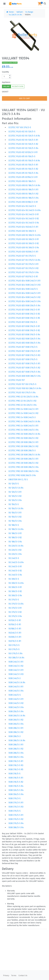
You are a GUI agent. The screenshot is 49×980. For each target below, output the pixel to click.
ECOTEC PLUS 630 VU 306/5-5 (22, 231)
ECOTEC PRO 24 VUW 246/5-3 (22, 417)
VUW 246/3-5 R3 (16, 674)
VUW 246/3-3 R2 (16, 666)
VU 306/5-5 (14, 579)
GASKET (5, 92)
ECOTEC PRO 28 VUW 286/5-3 (22, 451)
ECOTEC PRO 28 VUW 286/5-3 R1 (23, 459)
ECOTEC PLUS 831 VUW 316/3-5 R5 (24, 318)
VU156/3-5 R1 (15, 624)
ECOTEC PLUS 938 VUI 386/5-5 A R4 (25, 388)
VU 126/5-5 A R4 (16, 488)
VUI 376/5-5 (14, 649)
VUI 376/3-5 (14, 645)
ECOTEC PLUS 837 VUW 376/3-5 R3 (24, 355)
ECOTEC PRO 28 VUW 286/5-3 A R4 (24, 455)
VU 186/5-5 (14, 525)
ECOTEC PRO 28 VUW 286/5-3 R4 (24, 467)
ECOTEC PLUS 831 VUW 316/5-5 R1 (24, 326)
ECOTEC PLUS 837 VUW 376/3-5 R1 (24, 351)
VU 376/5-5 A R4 (16, 604)
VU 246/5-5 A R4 (16, 562)
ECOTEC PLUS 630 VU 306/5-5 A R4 (25, 235)
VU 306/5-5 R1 (15, 587)
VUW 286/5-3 (15, 736)
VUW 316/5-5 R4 (16, 786)
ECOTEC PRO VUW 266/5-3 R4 (22, 475)
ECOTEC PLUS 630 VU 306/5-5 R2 (24, 243)
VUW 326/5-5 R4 (16, 790)
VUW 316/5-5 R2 (16, 782)
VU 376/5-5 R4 (15, 616)
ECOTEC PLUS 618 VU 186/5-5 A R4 (24, 185)
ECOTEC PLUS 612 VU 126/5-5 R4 (23, 148)
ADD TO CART (24, 98)
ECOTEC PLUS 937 (17, 380)
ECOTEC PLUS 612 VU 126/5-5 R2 (23, 144)
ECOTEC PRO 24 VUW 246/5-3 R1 (23, 426)
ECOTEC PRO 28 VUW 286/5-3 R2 (23, 463)
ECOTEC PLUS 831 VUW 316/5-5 (23, 322)
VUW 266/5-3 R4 (16, 724)
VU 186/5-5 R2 (15, 538)
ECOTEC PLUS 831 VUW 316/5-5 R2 (24, 330)
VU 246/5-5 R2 (15, 571)
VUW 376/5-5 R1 (16, 815)
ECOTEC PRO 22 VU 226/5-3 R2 (22, 401)
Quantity (5, 72)
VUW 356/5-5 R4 (16, 794)
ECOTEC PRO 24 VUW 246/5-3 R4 (24, 430)
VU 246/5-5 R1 (15, 566)
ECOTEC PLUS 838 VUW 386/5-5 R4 (25, 376)
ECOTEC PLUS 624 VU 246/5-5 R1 (24, 214)
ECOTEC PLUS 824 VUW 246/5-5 (23, 289)
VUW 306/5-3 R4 (16, 757)
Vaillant (20, 12)
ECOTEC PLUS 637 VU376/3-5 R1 (23, 277)
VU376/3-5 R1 (15, 641)
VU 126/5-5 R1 (15, 492)
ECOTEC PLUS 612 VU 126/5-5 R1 (23, 140)
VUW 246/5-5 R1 (16, 699)
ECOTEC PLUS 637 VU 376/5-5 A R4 (24, 260)
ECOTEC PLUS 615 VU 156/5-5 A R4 (24, 161)
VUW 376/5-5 (15, 811)
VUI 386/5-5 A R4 (16, 658)
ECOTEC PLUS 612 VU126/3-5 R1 (23, 152)
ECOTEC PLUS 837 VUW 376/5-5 (23, 359)
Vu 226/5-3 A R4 (15, 15)
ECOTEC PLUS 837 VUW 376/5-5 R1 (24, 364)
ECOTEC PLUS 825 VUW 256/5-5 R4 (24, 306)
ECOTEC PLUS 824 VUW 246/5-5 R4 (25, 301)
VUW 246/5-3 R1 (16, 687)
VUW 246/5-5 (15, 695)
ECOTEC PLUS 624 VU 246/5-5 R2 (24, 219)
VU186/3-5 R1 (15, 629)
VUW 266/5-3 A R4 (17, 716)
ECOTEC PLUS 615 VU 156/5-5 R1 (23, 165)
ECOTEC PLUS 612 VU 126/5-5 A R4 (24, 136)
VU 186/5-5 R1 (15, 533)
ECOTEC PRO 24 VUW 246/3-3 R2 (23, 413)
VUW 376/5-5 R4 (16, 823)
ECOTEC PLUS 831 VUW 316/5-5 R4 (24, 335)
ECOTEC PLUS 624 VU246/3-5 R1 (23, 227)
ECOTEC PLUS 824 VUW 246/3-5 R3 (24, 285)
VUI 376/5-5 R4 (15, 653)
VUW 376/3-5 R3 (16, 807)
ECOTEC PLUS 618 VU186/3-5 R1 (23, 202)
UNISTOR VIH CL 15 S (18, 480)
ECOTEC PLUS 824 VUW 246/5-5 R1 (24, 293)
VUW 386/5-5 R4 (16, 827)
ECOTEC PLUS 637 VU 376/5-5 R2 (24, 268)
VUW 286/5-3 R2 (16, 749)
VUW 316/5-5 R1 (16, 778)
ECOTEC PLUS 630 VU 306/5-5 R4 (24, 248)
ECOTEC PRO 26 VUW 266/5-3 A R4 (24, 434)
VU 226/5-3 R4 (15, 554)
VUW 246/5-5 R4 (16, 707)
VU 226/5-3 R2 (15, 550)
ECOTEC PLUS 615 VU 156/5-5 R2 (23, 169)
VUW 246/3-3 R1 (16, 662)
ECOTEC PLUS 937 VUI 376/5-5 (22, 384)
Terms (14, 976)
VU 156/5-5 (14, 504)
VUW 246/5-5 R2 (16, 703)
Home (10, 12)
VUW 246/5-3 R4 (16, 691)
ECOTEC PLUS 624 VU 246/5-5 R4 (24, 223)
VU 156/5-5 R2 (15, 517)
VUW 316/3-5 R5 (16, 769)
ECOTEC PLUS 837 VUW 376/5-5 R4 (24, 372)
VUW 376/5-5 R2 (16, 819)
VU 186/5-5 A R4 (16, 529)
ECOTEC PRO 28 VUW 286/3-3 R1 (23, 442)
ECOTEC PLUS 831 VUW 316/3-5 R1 (24, 310)
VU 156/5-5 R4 (15, 521)
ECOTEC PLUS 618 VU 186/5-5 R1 (23, 190)
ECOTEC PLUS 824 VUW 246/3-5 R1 (24, 281)
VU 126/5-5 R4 (15, 500)
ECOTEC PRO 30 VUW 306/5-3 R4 (24, 471)
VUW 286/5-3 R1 (16, 745)
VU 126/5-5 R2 (15, 496)
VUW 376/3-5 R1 (16, 803)
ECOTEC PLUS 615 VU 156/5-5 (22, 156)
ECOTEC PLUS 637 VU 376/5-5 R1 (23, 264)
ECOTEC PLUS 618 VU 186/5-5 (22, 181)
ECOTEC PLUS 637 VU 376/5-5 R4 (24, 272)
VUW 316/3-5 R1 (16, 761)
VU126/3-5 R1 (15, 620)
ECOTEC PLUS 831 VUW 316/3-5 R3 (24, 314)
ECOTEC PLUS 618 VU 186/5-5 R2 (23, 194)
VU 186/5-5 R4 (15, 542)
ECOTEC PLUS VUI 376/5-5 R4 (22, 393)
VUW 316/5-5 (14, 774)
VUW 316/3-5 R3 (16, 765)
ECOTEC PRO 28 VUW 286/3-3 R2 (23, 446)
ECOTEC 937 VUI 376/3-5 (20, 127)
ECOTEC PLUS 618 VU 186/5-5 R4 (24, 198)
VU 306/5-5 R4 (15, 595)
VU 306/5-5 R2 (15, 591)
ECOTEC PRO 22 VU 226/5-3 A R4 (23, 397)
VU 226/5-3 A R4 (18, 86)
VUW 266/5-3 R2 (16, 720)
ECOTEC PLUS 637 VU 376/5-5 (22, 256)
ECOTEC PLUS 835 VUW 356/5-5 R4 (24, 343)
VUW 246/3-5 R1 (16, 670)
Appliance (6, 82)
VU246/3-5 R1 (15, 633)
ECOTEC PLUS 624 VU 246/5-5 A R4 (25, 210)
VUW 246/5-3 (15, 678)
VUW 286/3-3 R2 (16, 732)
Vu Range (29, 12)
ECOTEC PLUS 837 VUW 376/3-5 (23, 347)
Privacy (6, 976)
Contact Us (23, 976)
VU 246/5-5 (14, 558)
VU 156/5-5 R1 (15, 513)
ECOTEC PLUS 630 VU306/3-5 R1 (23, 252)
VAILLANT (6, 86)
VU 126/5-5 (14, 484)
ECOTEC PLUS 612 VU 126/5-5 (22, 132)
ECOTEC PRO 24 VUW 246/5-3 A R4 (24, 422)
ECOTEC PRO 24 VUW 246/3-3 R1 (23, 409)
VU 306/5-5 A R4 (16, 583)
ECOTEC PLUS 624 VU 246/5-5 (22, 206)
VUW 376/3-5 (15, 798)
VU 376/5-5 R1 (15, 608)
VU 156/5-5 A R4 (16, 509)
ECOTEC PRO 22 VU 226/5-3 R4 (23, 405)
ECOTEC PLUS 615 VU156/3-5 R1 (23, 177)
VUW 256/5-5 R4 (16, 711)
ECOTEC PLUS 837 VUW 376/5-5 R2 (24, 368)
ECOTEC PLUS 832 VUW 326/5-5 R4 (24, 339)
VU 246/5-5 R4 (15, 575)
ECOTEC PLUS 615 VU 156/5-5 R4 (23, 173)
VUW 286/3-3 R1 (16, 728)
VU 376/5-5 (14, 600)
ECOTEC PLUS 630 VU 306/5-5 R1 (24, 239)
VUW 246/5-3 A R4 (17, 682)
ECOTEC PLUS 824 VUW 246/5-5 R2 (24, 297)
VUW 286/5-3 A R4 (17, 740)
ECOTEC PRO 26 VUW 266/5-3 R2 (23, 438)
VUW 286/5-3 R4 (16, 753)
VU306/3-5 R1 (15, 637)
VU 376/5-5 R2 (15, 612)
